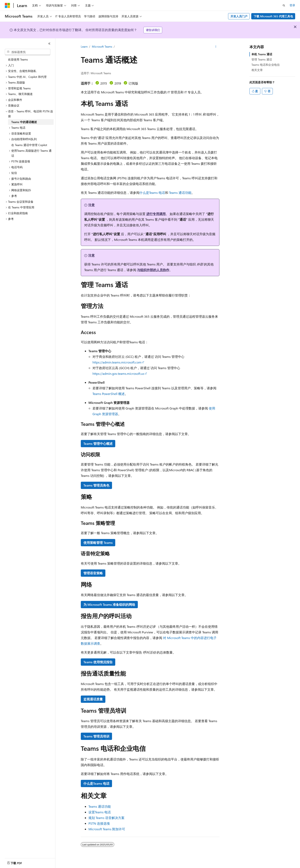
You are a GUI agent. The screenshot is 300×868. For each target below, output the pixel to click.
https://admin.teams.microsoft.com (117, 362)
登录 (292, 5)
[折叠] (49, 44)
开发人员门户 (239, 16)
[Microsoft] (7, 5)
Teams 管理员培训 (96, 736)
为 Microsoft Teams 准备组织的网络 (109, 604)
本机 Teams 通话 (262, 54)
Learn (84, 46)
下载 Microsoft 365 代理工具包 (273, 16)
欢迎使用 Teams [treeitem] (18, 59)
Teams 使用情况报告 (98, 662)
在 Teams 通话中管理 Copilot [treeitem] (29, 145)
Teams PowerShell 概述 (109, 394)
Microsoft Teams (102, 46)
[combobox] (28, 52)
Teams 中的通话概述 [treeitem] (24, 122)
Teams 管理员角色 (96, 485)
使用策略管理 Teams (98, 543)
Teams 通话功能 (180, 193)
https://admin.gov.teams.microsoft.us (118, 373)
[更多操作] (216, 47)
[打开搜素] (284, 5)
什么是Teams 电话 (152, 193)
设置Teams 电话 (100, 812)
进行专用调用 (156, 214)
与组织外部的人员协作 (153, 270)
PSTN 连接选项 (99, 823)
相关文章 (257, 70)
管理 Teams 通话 (262, 59)
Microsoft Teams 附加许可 (107, 829)
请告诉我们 (153, 30)
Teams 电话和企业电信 (266, 65)
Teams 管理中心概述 (98, 443)
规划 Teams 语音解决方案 (106, 818)
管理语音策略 (93, 573)
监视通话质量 (93, 699)
